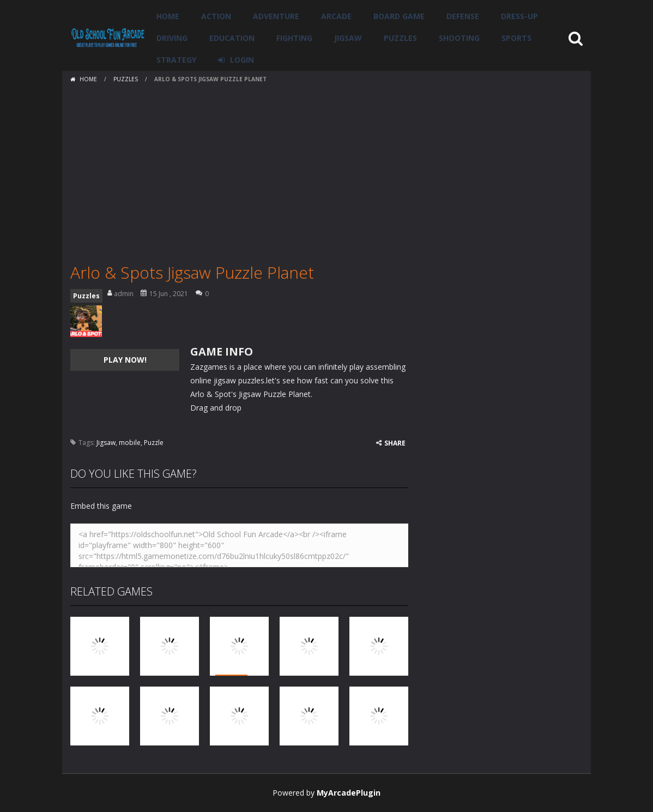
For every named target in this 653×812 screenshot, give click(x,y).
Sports (516, 38)
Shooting (459, 38)
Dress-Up (519, 16)
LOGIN (242, 60)
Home (168, 16)
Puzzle (154, 443)
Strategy (176, 60)
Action (216, 16)
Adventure (276, 16)
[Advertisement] (326, 169)
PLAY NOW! (125, 360)
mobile (130, 443)
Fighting (294, 38)
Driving (172, 38)
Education (232, 38)
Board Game (399, 16)
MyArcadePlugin (349, 793)
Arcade (336, 16)
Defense (463, 16)
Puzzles (400, 38)
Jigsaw (348, 38)
